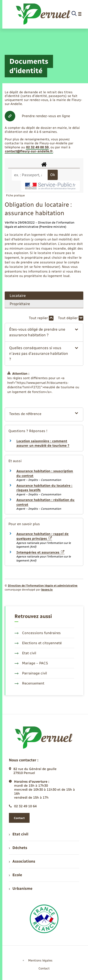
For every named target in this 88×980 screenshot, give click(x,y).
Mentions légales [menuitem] (40, 960)
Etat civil (25, 653)
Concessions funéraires (38, 633)
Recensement (29, 683)
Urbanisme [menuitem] (21, 888)
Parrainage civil (31, 673)
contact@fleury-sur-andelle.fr (29, 151)
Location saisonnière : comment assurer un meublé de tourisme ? (43, 443)
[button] (44, 332)
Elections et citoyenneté (38, 643)
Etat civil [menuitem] (19, 834)
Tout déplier (71, 318)
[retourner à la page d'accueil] (43, 14)
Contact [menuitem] (44, 968)
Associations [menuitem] (22, 861)
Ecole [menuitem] (15, 875)
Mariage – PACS (31, 663)
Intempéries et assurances (40, 552)
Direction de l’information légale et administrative (43, 586)
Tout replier (41, 318)
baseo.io (47, 590)
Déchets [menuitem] (18, 848)
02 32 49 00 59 (37, 147)
